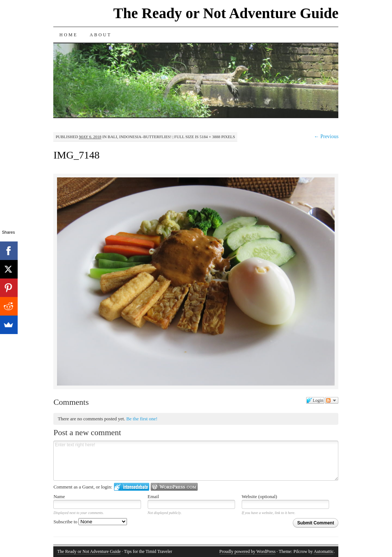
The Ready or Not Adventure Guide (226, 13)
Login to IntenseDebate (132, 487)
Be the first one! (142, 419)
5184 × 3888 (210, 137)
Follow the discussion (332, 400)
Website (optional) (259, 496)
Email (153, 496)
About (100, 35)
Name (59, 496)
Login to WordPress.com (174, 487)
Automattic (324, 551)
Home (68, 35)
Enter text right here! (196, 461)
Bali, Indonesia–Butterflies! (140, 137)
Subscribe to (90, 522)
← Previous (326, 136)
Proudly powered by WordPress (248, 551)
